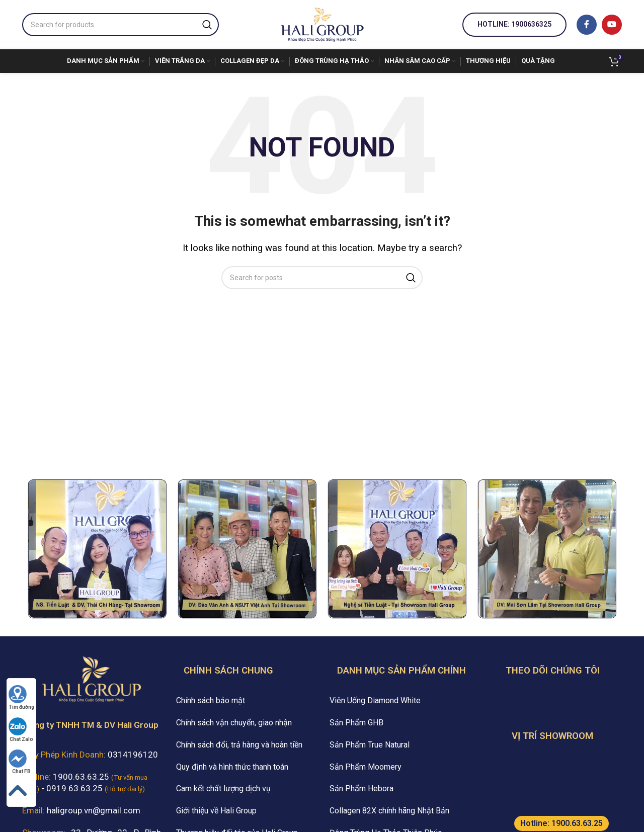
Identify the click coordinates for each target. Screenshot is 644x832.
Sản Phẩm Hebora (361, 788)
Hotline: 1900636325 (514, 24)
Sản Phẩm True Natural (370, 745)
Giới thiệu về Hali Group (216, 811)
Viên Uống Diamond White (375, 700)
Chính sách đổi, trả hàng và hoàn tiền (239, 745)
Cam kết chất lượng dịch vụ (223, 788)
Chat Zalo (21, 730)
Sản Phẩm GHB (356, 723)
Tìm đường (21, 697)
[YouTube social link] (612, 25)
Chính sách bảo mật (211, 700)
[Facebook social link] (587, 25)
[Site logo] (322, 24)
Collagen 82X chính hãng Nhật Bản (389, 811)
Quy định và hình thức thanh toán (232, 767)
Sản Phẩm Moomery (366, 767)
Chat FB (20, 762)
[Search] (120, 25)
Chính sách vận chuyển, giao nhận (234, 723)
